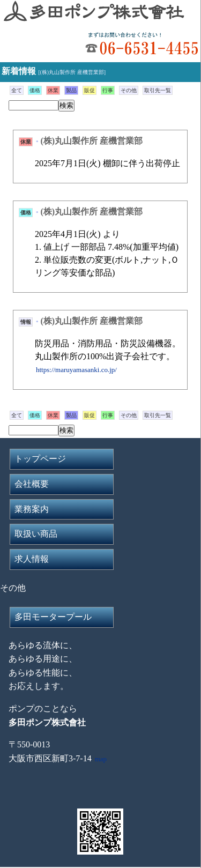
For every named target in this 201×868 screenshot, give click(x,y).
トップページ (40, 459)
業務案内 (32, 509)
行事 (108, 90)
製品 (71, 90)
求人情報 (32, 559)
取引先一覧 (158, 90)
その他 (129, 90)
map (101, 759)
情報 (26, 322)
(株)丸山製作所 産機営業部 (92, 141)
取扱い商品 (36, 534)
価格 (35, 90)
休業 (53, 90)
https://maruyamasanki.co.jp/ (76, 370)
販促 (90, 90)
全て (17, 90)
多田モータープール (53, 617)
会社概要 (32, 484)
